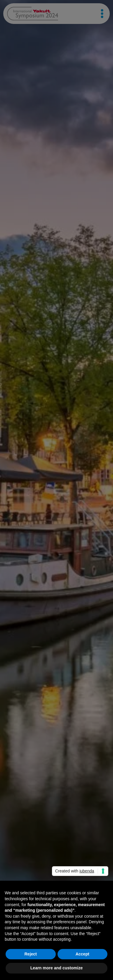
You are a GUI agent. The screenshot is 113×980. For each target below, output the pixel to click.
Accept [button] (82, 954)
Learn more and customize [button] (56, 968)
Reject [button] (31, 954)
